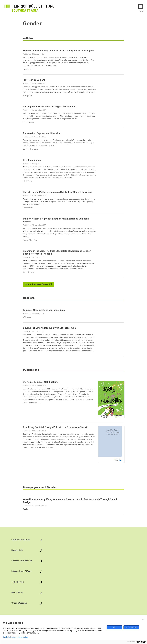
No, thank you (131, 627)
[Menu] (141, 7)
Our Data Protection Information (16, 637)
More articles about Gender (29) (38, 284)
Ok (114, 627)
